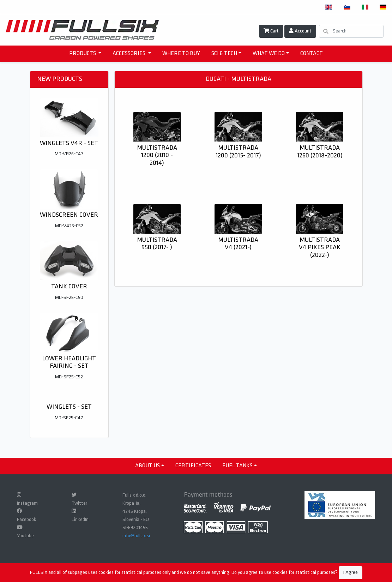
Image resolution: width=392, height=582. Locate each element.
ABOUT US (147, 466)
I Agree (351, 573)
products (83, 54)
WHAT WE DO (269, 54)
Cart (271, 31)
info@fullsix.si (136, 536)
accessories (129, 54)
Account (300, 31)
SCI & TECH (224, 54)
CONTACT (312, 54)
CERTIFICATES (193, 466)
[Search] (351, 31)
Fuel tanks (237, 466)
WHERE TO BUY (181, 54)
